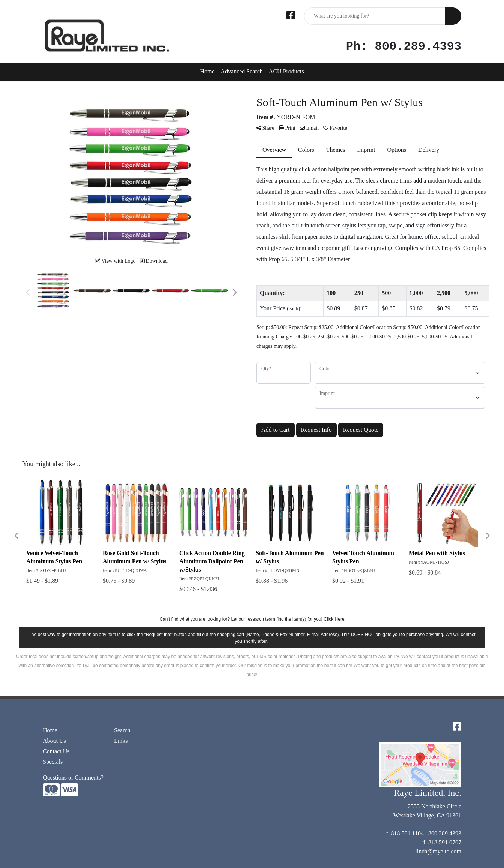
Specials (53, 762)
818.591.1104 (407, 833)
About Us (54, 741)
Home (207, 71)
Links (121, 741)
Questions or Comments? (73, 777)
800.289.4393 (445, 833)
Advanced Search (241, 71)
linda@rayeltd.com (438, 851)
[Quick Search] (375, 16)
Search (122, 730)
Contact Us (56, 751)
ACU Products (286, 71)
